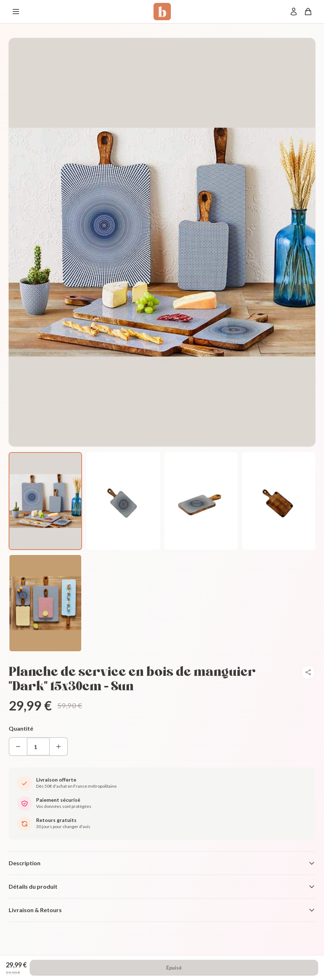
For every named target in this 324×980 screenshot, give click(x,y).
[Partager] (308, 672)
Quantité (21, 728)
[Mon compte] (294, 12)
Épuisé (174, 968)
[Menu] (16, 12)
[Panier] (308, 12)
